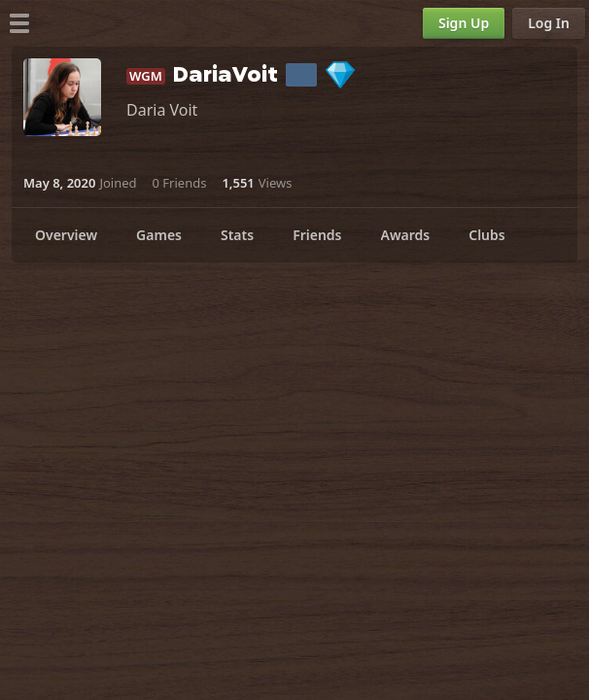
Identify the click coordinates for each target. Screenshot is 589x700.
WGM (146, 76)
